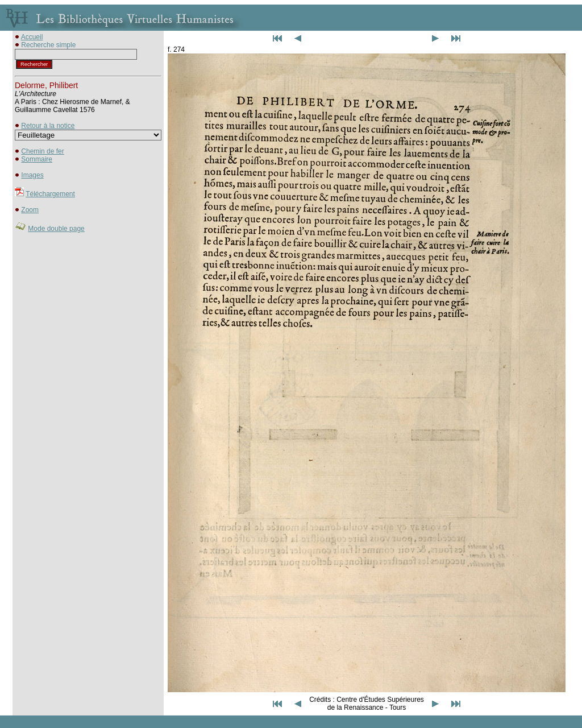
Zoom (30, 210)
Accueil (32, 37)
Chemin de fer (42, 151)
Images (32, 175)
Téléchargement (50, 194)
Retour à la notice (48, 126)
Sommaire (37, 159)
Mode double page (56, 229)
